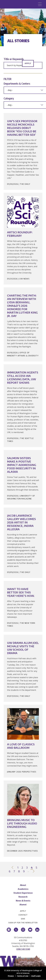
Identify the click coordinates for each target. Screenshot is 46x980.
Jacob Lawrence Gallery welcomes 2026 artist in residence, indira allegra (21, 522)
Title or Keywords (14, 59)
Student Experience (23, 893)
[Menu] (40, 4)
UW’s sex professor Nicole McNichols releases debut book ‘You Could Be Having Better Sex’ (22, 128)
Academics (23, 889)
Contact (23, 915)
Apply (28, 63)
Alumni (23, 905)
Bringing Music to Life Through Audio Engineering (22, 823)
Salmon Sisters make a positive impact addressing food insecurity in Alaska (22, 465)
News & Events (23, 901)
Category (9, 98)
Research (23, 897)
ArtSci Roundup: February (20, 234)
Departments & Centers (17, 83)
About (23, 885)
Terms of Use (23, 976)
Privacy (11, 976)
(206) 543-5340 (23, 949)
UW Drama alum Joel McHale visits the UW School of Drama (23, 648)
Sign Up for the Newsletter (23, 923)
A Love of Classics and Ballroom (21, 746)
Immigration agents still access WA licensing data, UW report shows (23, 377)
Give (23, 919)
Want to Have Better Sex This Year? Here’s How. (21, 592)
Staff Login (36, 976)
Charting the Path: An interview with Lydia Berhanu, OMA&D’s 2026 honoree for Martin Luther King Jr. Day (22, 306)
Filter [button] (8, 79)
